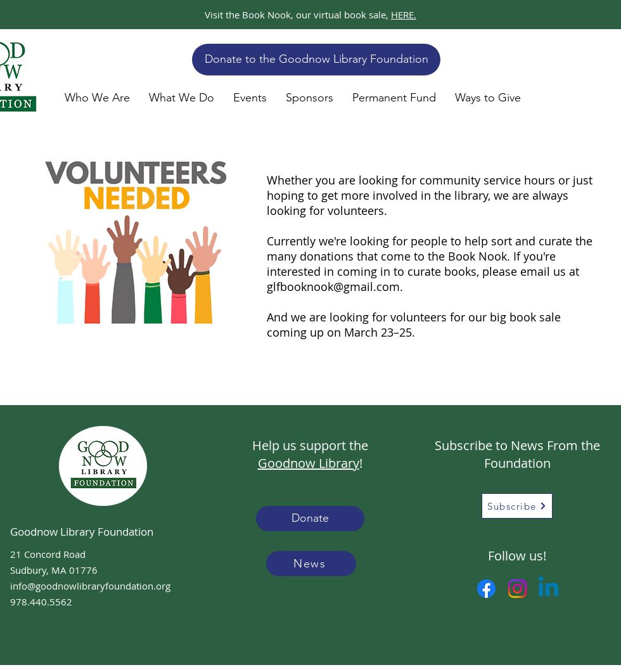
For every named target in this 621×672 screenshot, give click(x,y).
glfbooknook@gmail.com (333, 287)
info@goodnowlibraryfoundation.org (90, 586)
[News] (311, 564)
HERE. (404, 15)
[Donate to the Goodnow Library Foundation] (316, 60)
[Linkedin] (548, 589)
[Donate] (310, 519)
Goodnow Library (309, 463)
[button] (97, 98)
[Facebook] (486, 589)
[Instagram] (517, 589)
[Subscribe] (517, 506)
